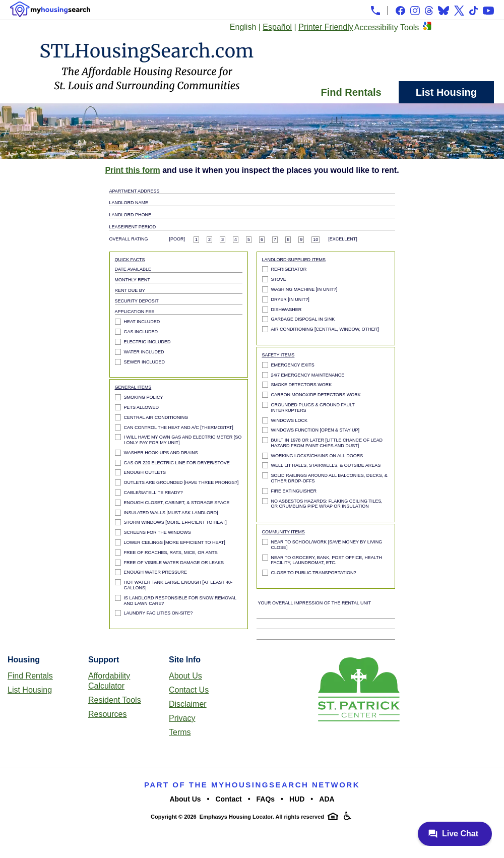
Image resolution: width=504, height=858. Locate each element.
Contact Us (189, 690)
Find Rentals (351, 92)
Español (277, 27)
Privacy (182, 718)
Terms (180, 732)
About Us (185, 676)
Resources (107, 714)
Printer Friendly (326, 27)
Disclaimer (188, 704)
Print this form (132, 170)
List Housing (446, 92)
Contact (229, 799)
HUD (297, 799)
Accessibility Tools (387, 27)
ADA (327, 799)
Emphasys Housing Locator (236, 817)
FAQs (266, 799)
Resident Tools (115, 700)
